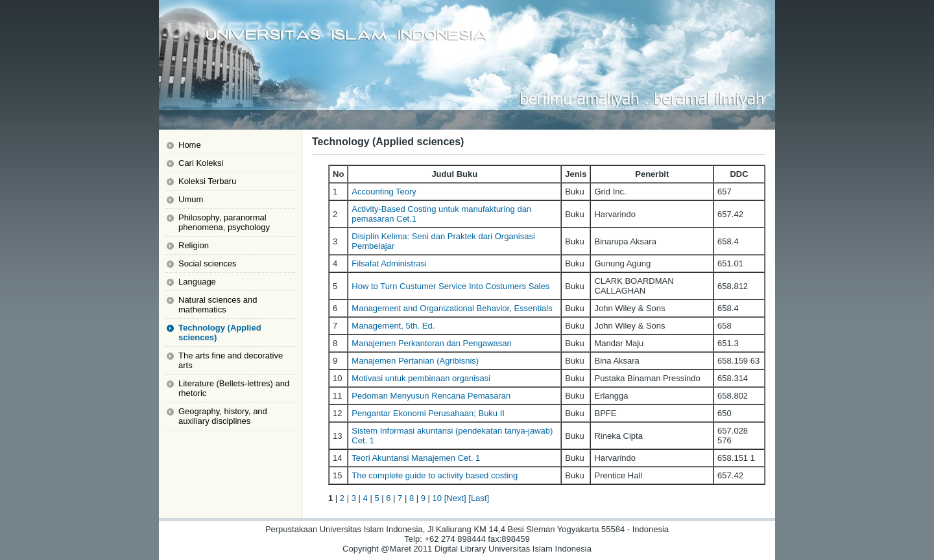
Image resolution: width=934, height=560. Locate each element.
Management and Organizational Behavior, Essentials (452, 308)
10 (437, 498)
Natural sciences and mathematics (218, 305)
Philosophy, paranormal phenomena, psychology (224, 222)
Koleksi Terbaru (207, 181)
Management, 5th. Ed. (393, 326)
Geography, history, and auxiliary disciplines (223, 416)
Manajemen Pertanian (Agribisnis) (415, 361)
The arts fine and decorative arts (231, 360)
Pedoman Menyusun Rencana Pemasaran (431, 396)
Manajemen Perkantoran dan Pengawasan (431, 343)
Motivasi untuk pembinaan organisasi (421, 378)
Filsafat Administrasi (389, 263)
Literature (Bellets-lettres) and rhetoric (234, 388)
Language (197, 282)
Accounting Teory (384, 192)
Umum (191, 199)
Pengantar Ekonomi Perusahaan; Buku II (428, 413)
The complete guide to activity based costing (435, 475)
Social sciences (208, 263)
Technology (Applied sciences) (220, 332)
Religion (194, 245)
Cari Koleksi (201, 163)
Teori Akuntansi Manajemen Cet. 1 (416, 458)
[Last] (479, 498)
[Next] (455, 498)
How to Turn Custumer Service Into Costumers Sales (450, 286)
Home (190, 145)
